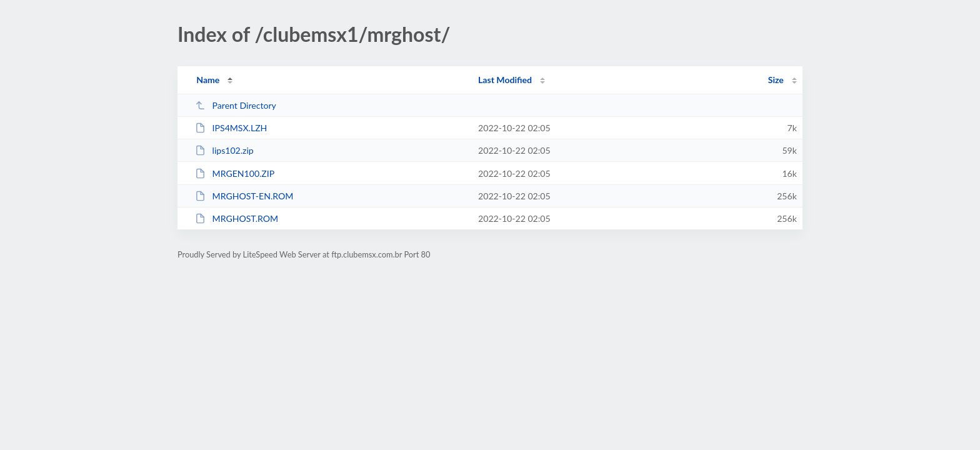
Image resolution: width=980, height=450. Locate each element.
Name (208, 80)
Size (776, 80)
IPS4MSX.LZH (231, 128)
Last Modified (505, 80)
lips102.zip (224, 150)
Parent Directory (236, 105)
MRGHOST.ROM (237, 218)
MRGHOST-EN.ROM (244, 196)
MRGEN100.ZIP (235, 173)
